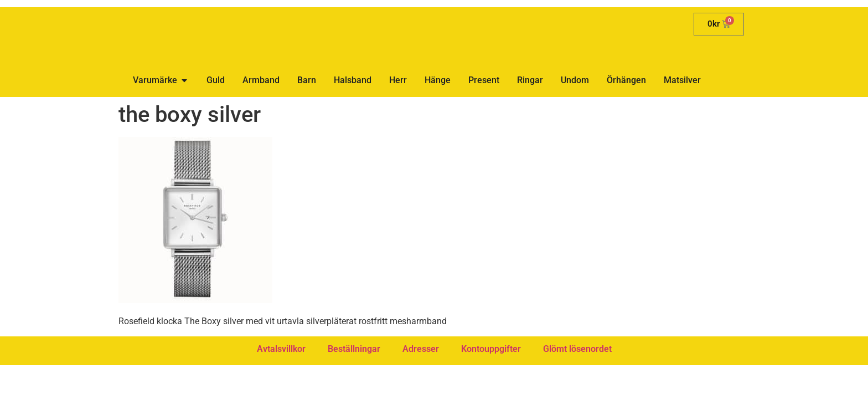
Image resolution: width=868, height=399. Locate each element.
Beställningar (354, 349)
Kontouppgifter (491, 349)
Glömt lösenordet (577, 349)
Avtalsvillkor (281, 349)
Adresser (421, 349)
